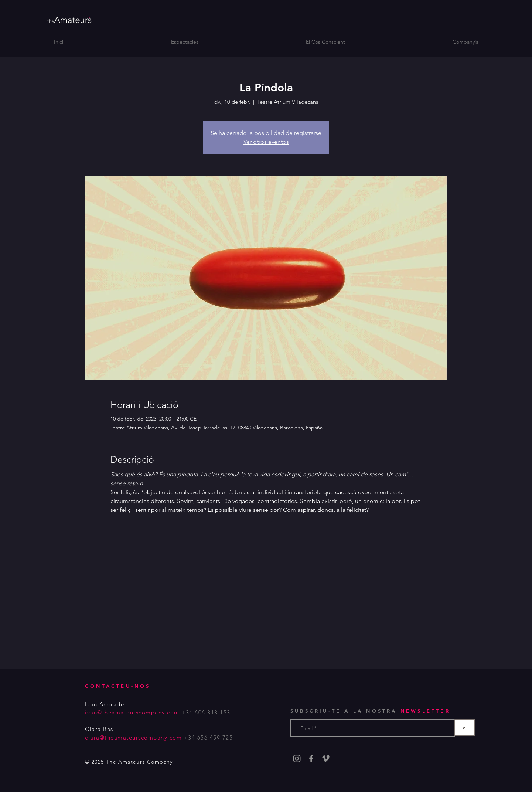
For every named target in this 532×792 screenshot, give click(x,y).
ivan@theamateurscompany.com (132, 712)
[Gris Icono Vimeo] (326, 759)
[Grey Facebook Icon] (311, 759)
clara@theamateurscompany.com (133, 737)
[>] (465, 728)
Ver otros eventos (266, 142)
